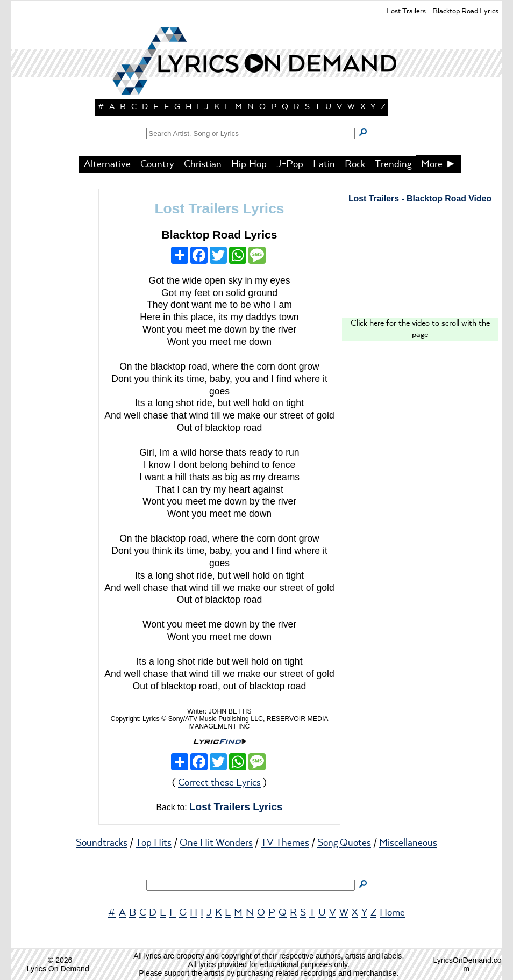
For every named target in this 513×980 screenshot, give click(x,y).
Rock (355, 164)
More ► (439, 164)
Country (157, 164)
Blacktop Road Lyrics (219, 235)
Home (392, 913)
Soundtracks (102, 843)
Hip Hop (249, 164)
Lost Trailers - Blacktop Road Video (420, 199)
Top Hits (154, 843)
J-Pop (290, 164)
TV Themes (285, 843)
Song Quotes (344, 843)
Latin (324, 164)
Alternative (107, 164)
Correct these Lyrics (219, 783)
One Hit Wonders (216, 843)
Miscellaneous (408, 843)
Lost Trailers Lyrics (219, 208)
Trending (393, 164)
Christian (203, 164)
